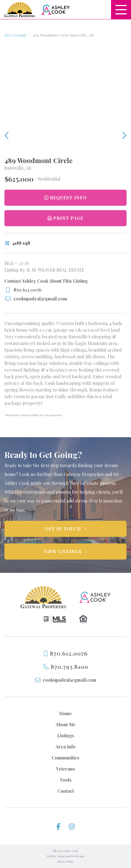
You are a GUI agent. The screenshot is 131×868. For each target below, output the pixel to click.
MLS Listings (16, 35)
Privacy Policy (65, 861)
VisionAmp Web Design (71, 856)
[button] (65, 218)
